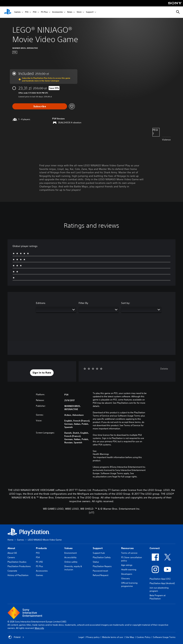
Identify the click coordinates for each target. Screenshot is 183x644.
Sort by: (126, 303)
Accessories (57, 12)
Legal (81, 637)
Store (79, 12)
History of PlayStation (18, 575)
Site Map (130, 637)
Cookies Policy (144, 637)
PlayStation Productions (19, 566)
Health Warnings (101, 454)
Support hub (99, 553)
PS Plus (44, 12)
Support (90, 12)
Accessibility (70, 557)
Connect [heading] (155, 548)
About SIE (12, 553)
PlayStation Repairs (102, 566)
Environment (71, 553)
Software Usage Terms (164, 637)
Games (17, 12)
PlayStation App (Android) (162, 583)
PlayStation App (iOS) (160, 579)
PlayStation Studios (17, 562)
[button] (42, 373)
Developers (127, 574)
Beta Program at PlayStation (158, 597)
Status (96, 562)
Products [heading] (41, 548)
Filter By (83, 303)
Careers (11, 557)
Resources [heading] (127, 548)
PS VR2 (39, 562)
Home (10, 540)
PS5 (27, 12)
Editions (41, 303)
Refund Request (101, 575)
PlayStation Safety (102, 557)
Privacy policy (93, 637)
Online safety (71, 562)
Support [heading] (98, 548)
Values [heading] (68, 548)
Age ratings (127, 565)
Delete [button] (164, 369)
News (70, 12)
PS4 (35, 12)
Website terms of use (112, 637)
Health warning (129, 570)
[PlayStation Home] (8, 12)
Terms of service (129, 553)
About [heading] (11, 548)
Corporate (12, 571)
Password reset (100, 571)
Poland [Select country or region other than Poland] (16, 637)
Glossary (125, 578)
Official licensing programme (129, 584)
